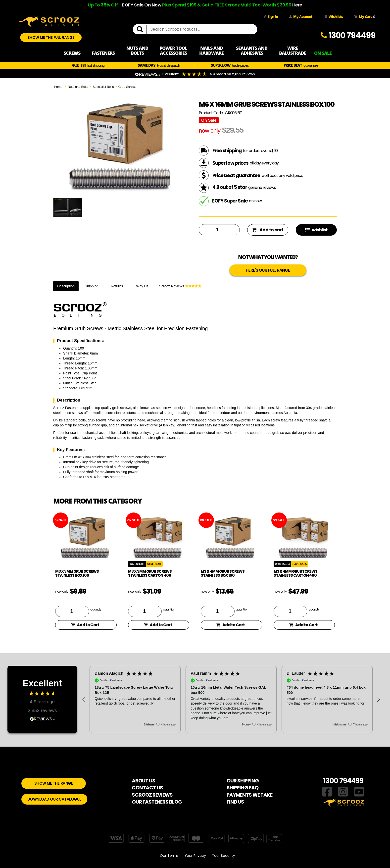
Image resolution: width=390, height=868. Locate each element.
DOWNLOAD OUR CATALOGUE (54, 799)
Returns (117, 286)
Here (297, 5)
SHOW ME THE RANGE (54, 783)
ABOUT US (144, 781)
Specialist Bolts (103, 87)
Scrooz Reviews (180, 286)
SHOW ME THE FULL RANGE (51, 37)
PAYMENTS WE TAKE (249, 795)
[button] (84, 699)
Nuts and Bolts (78, 87)
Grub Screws (127, 87)
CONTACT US (147, 788)
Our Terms (169, 856)
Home (58, 87)
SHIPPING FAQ (243, 788)
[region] (231, 699)
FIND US (235, 802)
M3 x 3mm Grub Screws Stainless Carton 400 (150, 573)
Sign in (270, 17)
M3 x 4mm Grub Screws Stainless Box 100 (223, 573)
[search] (142, 29)
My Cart (364, 17)
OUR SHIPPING (243, 781)
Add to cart (268, 230)
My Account (301, 17)
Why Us (142, 286)
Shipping (92, 286)
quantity (96, 609)
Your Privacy (195, 856)
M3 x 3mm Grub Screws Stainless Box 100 (77, 573)
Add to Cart (85, 625)
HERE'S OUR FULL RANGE (268, 270)
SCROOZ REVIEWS (152, 795)
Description (66, 286)
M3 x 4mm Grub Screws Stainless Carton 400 (295, 573)
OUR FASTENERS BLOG (157, 802)
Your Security (223, 856)
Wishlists (333, 17)
